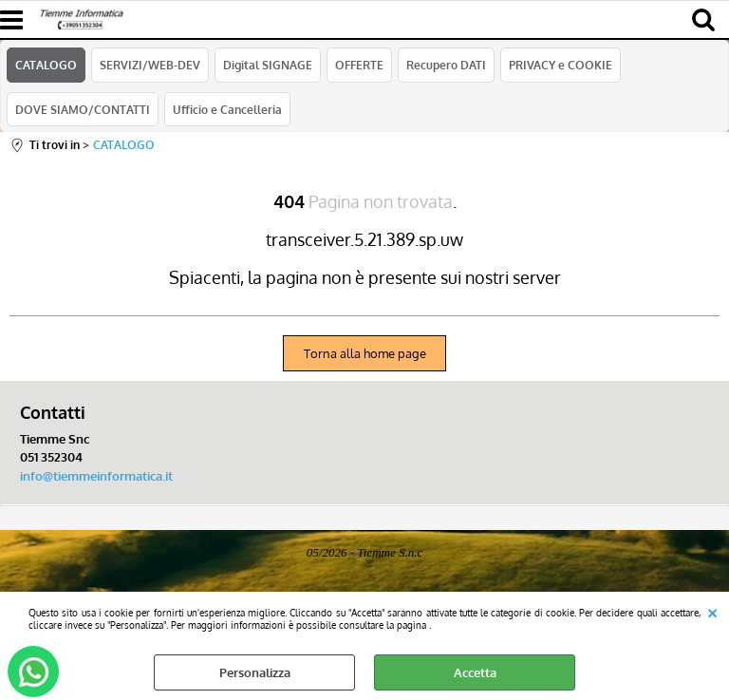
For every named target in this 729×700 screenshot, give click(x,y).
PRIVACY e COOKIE (561, 65)
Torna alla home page (365, 353)
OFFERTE (359, 65)
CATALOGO (46, 65)
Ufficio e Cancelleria (227, 109)
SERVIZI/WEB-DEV (150, 65)
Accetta (475, 672)
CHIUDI (712, 611)
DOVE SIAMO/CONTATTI (83, 109)
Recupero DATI (446, 65)
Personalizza (255, 672)
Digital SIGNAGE (268, 65)
